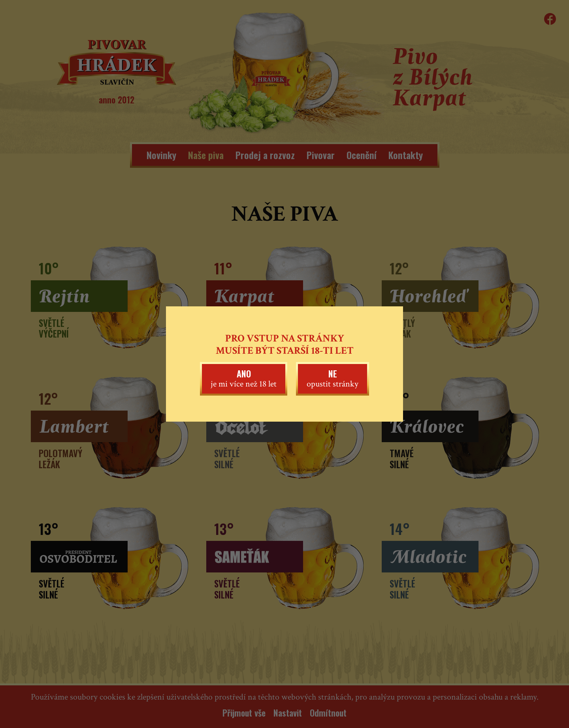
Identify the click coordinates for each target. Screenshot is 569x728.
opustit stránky (333, 378)
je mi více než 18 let (244, 378)
